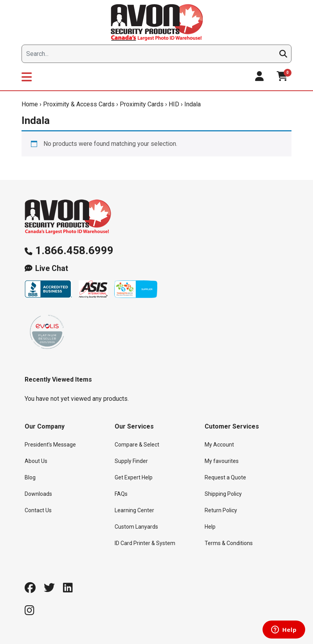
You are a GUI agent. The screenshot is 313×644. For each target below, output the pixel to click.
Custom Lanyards (136, 527)
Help (210, 527)
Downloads (38, 494)
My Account (219, 445)
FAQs (121, 494)
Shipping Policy (223, 494)
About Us (36, 461)
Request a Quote (225, 477)
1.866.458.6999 (74, 250)
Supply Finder (131, 461)
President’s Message (50, 445)
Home (30, 104)
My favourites (222, 461)
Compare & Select (137, 445)
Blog (30, 477)
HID (174, 104)
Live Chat (52, 268)
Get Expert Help (134, 477)
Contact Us (38, 510)
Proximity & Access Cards (79, 104)
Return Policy (221, 510)
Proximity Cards (142, 104)
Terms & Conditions (229, 543)
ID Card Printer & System (145, 543)
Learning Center (134, 510)
